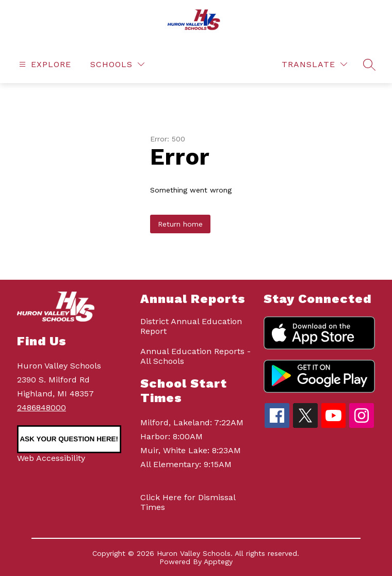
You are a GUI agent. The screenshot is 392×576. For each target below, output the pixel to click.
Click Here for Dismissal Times (188, 502)
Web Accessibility (51, 458)
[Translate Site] (314, 64)
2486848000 (42, 407)
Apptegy (218, 562)
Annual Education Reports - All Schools (195, 356)
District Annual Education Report (191, 326)
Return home (180, 224)
